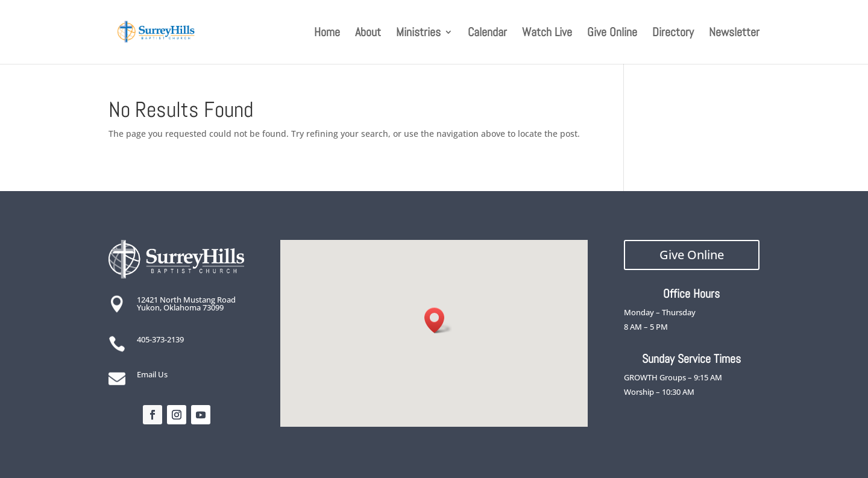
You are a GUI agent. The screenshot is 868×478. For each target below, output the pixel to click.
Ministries (418, 34)
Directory (673, 34)
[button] (438, 320)
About (368, 34)
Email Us (152, 374)
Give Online (612, 34)
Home (327, 34)
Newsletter (734, 34)
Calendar (487, 34)
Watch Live (547, 34)
